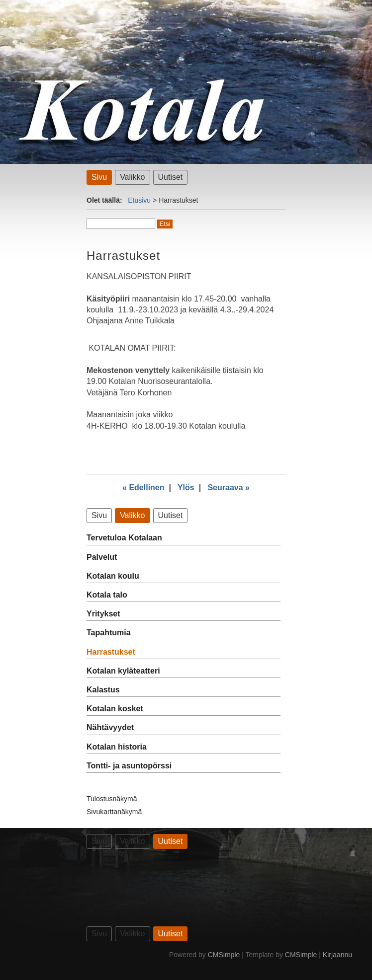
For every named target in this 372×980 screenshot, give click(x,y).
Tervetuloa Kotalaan (124, 538)
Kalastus (103, 690)
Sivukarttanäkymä (114, 812)
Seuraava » (229, 488)
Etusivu (139, 200)
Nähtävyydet (110, 727)
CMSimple (224, 955)
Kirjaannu (337, 955)
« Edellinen (143, 488)
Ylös (186, 488)
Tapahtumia (109, 633)
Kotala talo (107, 595)
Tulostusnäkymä (112, 799)
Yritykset (103, 614)
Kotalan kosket (115, 709)
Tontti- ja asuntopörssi (129, 766)
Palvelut (102, 557)
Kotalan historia (117, 747)
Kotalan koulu (113, 576)
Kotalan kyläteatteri (123, 671)
